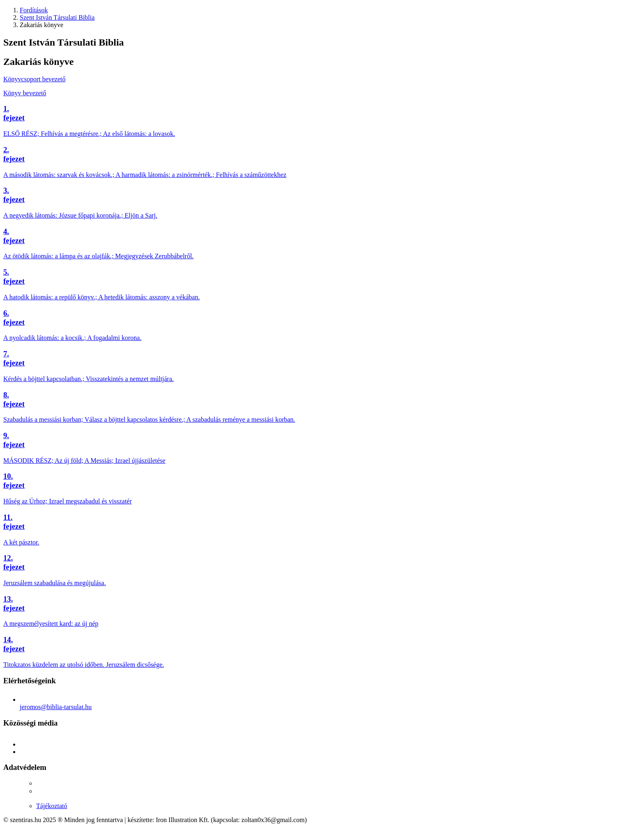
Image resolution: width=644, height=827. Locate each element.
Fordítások (34, 10)
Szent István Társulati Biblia (57, 17)
